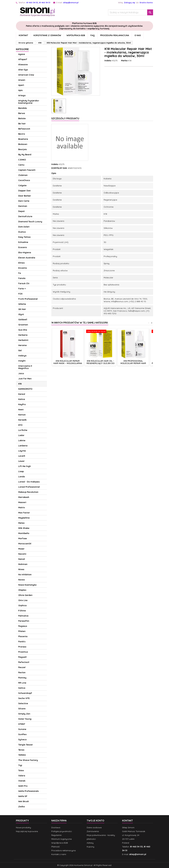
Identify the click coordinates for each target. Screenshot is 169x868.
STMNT (22, 724)
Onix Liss (23, 600)
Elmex (21, 263)
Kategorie (22, 49)
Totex (21, 770)
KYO (20, 425)
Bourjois (22, 149)
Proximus (23, 652)
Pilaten (22, 631)
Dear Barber (25, 196)
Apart (21, 85)
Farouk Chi (24, 283)
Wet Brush (24, 801)
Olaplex (22, 590)
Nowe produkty (23, 827)
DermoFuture (25, 216)
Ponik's (22, 642)
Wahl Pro (23, 786)
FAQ (93, 35)
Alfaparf (23, 59)
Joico (21, 373)
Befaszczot (24, 129)
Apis (20, 90)
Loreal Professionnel (29, 487)
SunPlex (22, 734)
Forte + (22, 289)
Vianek (22, 781)
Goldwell (23, 320)
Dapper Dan (24, 191)
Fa (20, 273)
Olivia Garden (25, 595)
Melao (21, 523)
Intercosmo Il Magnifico (25, 367)
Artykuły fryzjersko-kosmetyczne (29, 102)
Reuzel (22, 667)
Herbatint (23, 340)
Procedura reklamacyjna (115, 35)
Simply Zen (24, 714)
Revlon (22, 673)
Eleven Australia (27, 258)
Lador (21, 435)
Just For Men (25, 379)
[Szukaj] (131, 12)
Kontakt (23, 35)
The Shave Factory (28, 760)
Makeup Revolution (28, 492)
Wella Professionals (28, 791)
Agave (22, 54)
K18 (20, 384)
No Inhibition (25, 575)
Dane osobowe (94, 827)
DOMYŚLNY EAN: (59, 168)
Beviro (22, 134)
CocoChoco (24, 180)
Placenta (23, 636)
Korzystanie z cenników (47, 35)
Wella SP (23, 796)
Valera (22, 776)
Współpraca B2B (76, 35)
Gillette (22, 304)
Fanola (22, 278)
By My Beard (25, 155)
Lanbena (23, 446)
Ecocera (22, 247)
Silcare (22, 709)
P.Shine (22, 611)
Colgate (22, 185)
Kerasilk (22, 420)
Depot (21, 211)
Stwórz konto (146, 3)
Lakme (22, 440)
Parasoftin (24, 621)
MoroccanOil (25, 544)
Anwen (22, 80)
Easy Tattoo (24, 237)
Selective (23, 703)
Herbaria (23, 335)
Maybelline (24, 518)
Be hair (22, 124)
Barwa (22, 113)
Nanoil (22, 559)
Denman (23, 206)
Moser (21, 549)
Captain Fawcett (27, 170)
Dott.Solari (24, 227)
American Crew (26, 75)
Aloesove (23, 65)
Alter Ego (23, 70)
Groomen (23, 325)
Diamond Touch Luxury (30, 222)
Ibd (20, 350)
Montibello (24, 533)
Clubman (23, 175)
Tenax (21, 750)
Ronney (22, 678)
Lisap (21, 471)
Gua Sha (23, 330)
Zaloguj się (129, 3)
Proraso (22, 647)
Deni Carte (24, 201)
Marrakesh (24, 497)
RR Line (22, 683)
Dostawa (56, 827)
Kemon (22, 415)
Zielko (22, 807)
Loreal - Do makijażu (29, 482)
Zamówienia (93, 831)
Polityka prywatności (62, 831)
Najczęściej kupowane (27, 831)
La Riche (23, 430)
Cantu (21, 165)
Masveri (22, 502)
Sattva (22, 688)
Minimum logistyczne (61, 839)
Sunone (22, 729)
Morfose (23, 538)
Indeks (108, 61)
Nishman (23, 564)
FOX (20, 294)
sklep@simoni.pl (71, 3)
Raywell (22, 657)
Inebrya (22, 356)
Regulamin (56, 835)
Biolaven (23, 144)
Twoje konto (95, 821)
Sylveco (22, 740)
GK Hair (22, 309)
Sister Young (25, 719)
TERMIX (22, 755)
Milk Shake (24, 528)
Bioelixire (23, 139)
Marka (124, 61)
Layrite (22, 451)
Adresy (90, 843)
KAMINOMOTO (25, 389)
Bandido (23, 108)
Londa (22, 477)
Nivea (21, 569)
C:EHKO (22, 160)
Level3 (22, 456)
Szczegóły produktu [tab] (65, 118)
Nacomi (22, 554)
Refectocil (24, 662)
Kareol (22, 394)
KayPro (22, 404)
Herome (22, 345)
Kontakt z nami (59, 854)
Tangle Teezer (26, 745)
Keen (21, 410)
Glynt (21, 314)
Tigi (20, 765)
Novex (22, 580)
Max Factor (24, 513)
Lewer (21, 461)
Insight (22, 361)
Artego (22, 95)
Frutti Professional (28, 299)
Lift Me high (25, 466)
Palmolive (23, 616)
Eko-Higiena (25, 253)
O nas (138, 35)
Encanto (23, 268)
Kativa (22, 399)
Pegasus (23, 626)
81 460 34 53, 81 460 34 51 (38, 3)
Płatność (56, 847)
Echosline (23, 242)
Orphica (22, 605)
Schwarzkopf (25, 693)
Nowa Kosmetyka (27, 585)
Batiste (22, 118)
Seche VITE (24, 698)
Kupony (90, 847)
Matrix (22, 508)
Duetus (22, 232)
